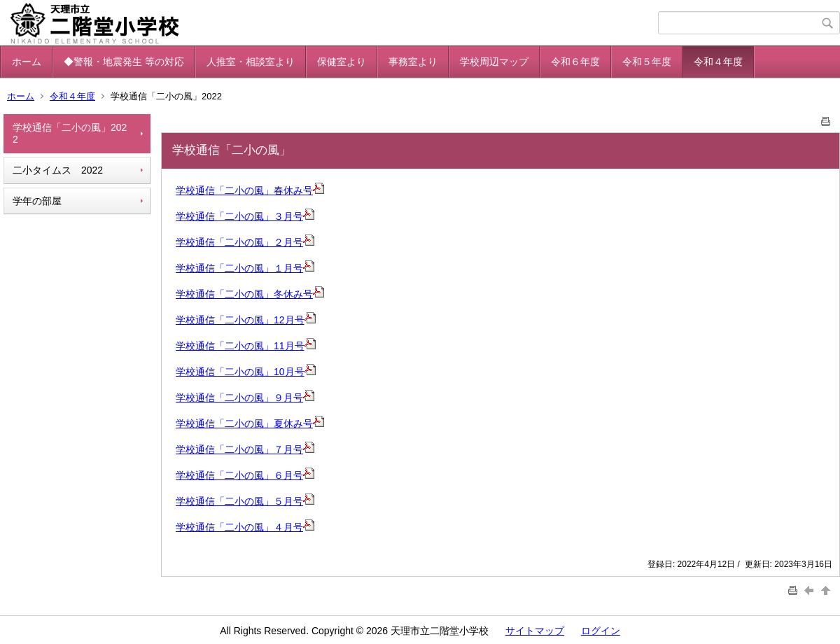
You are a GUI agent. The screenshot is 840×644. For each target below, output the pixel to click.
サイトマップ (535, 631)
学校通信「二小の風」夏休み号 (250, 423)
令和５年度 (647, 62)
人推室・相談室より (251, 62)
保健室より (342, 62)
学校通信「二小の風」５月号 (245, 501)
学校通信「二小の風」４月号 (245, 527)
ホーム (27, 62)
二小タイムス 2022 (58, 170)
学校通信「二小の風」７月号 (245, 449)
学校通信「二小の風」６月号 (245, 475)
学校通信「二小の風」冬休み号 (244, 294)
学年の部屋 (37, 201)
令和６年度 (575, 62)
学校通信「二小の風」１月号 (239, 268)
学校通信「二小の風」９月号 (245, 398)
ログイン (601, 631)
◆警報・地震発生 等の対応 (124, 62)
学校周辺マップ (494, 62)
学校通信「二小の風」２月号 (239, 242)
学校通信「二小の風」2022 (70, 133)
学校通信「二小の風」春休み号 (244, 190)
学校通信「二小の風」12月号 (240, 320)
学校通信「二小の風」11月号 (240, 346)
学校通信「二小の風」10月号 (240, 372)
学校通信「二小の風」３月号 (239, 216)
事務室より (413, 62)
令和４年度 (718, 62)
